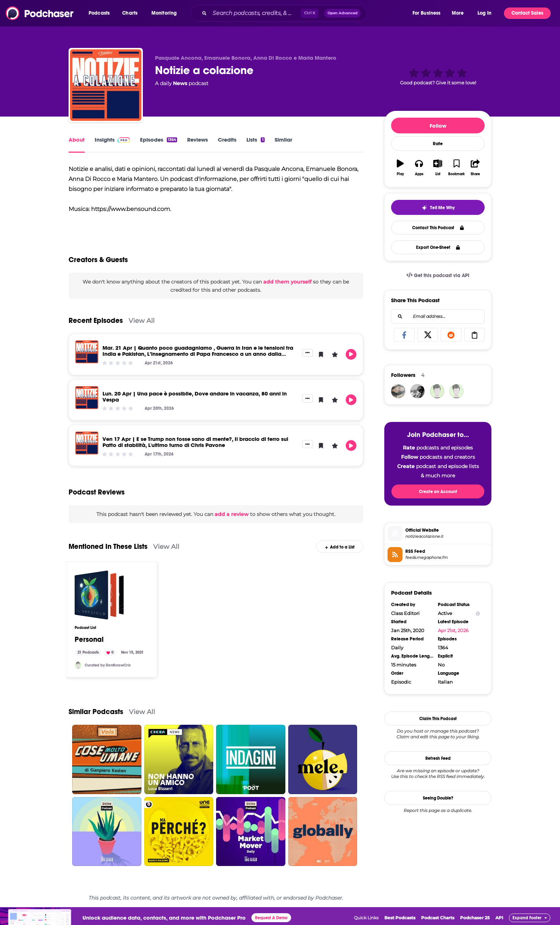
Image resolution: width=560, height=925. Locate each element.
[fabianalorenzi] (417, 391)
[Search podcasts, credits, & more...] (255, 13)
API (499, 918)
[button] (101, 13)
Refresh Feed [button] (438, 758)
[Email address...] (438, 316)
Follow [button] (438, 126)
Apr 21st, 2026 (453, 630)
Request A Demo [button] (271, 918)
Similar (283, 140)
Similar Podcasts (96, 712)
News (180, 83)
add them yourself (287, 282)
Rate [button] (438, 144)
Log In (484, 13)
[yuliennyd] (398, 391)
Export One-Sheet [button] (438, 247)
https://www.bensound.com (131, 209)
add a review (232, 514)
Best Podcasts (400, 918)
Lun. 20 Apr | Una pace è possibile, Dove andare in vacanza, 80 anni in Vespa (195, 397)
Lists (255, 140)
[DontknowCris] (78, 665)
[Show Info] (478, 613)
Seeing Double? (438, 798)
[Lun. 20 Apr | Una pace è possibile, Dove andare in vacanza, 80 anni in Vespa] (87, 398)
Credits (227, 140)
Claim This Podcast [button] (438, 719)
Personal (89, 640)
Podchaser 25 (475, 918)
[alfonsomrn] (456, 391)
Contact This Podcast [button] (438, 228)
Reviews (197, 140)
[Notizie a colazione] (106, 85)
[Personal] (99, 595)
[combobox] (301, 13)
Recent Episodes (96, 321)
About (77, 140)
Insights (112, 140)
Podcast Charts (438, 918)
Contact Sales (527, 13)
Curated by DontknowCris (108, 665)
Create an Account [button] (438, 492)
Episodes (159, 140)
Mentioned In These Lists (108, 547)
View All (142, 321)
